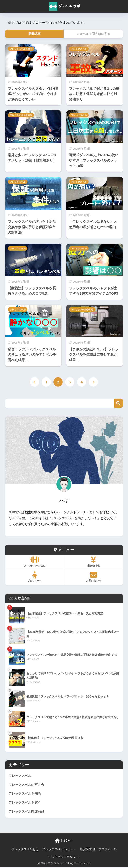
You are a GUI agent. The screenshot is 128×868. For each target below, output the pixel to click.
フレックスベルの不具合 (27, 784)
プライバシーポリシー (63, 858)
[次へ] (93, 382)
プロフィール (108, 850)
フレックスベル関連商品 (27, 812)
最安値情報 (87, 850)
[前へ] (34, 382)
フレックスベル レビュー (59, 850)
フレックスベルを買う (21, 49)
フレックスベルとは (25, 850)
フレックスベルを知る (21, 115)
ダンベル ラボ (65, 6)
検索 (118, 403)
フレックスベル (79, 49)
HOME (64, 841)
